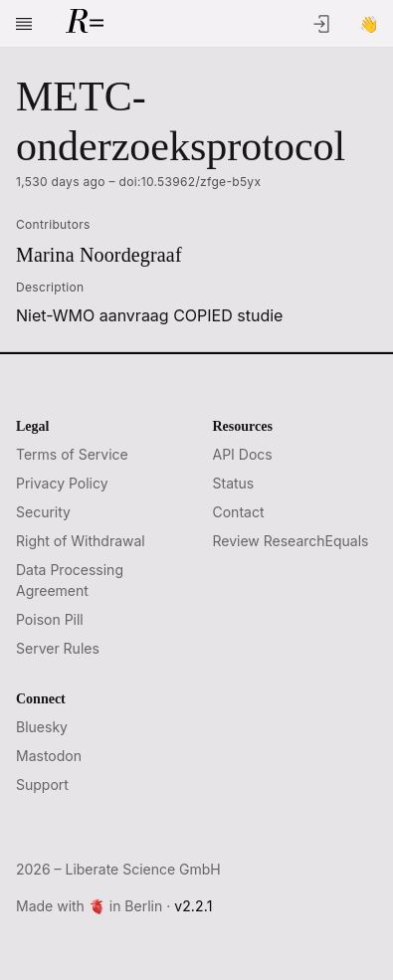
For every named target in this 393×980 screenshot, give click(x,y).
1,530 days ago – (138, 182)
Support (42, 784)
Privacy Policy (62, 483)
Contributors (53, 224)
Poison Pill (50, 619)
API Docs (243, 454)
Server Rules (58, 648)
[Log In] (321, 24)
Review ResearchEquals (291, 541)
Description (50, 287)
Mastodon (49, 756)
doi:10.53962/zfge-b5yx (191, 182)
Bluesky (42, 727)
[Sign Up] (369, 24)
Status (234, 483)
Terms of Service (72, 454)
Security (43, 512)
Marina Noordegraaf (99, 255)
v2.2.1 (193, 906)
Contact (239, 512)
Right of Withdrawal (81, 541)
